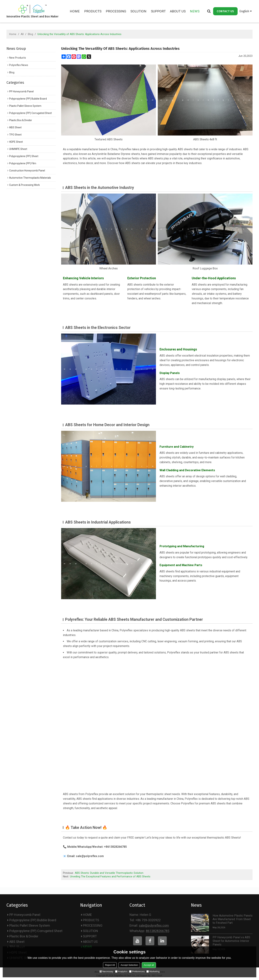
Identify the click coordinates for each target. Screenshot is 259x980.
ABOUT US (178, 11)
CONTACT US (225, 11)
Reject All (110, 965)
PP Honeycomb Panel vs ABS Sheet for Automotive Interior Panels (231, 941)
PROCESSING (116, 11)
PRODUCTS (93, 11)
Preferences (137, 971)
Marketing (153, 971)
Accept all (149, 965)
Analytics (121, 971)
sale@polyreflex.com (90, 856)
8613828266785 (158, 931)
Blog (30, 34)
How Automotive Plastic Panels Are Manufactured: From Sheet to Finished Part (233, 919)
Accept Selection (129, 965)
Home (13, 34)
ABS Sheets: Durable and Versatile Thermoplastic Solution (109, 873)
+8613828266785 (115, 847)
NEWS (195, 11)
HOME (75, 11)
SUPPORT (158, 11)
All (22, 34)
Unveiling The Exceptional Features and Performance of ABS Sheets (110, 876)
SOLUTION (139, 11)
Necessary (106, 971)
